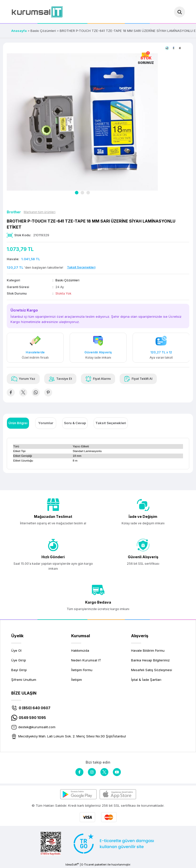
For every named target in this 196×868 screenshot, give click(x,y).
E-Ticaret (88, 865)
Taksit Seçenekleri (111, 423)
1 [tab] (77, 193)
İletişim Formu (82, 670)
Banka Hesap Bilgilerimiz (150, 660)
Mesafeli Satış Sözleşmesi (152, 670)
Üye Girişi (19, 660)
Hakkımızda (80, 650)
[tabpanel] (82, 122)
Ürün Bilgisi (18, 423)
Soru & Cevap (75, 423)
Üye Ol (16, 650)
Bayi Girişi (19, 670)
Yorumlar (46, 423)
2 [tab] (82, 193)
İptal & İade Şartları (146, 680)
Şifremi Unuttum (24, 680)
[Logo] (37, 12)
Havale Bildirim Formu (148, 650)
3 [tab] (88, 193)
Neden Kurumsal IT (86, 660)
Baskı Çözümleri (67, 280)
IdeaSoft (72, 864)
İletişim (77, 680)
